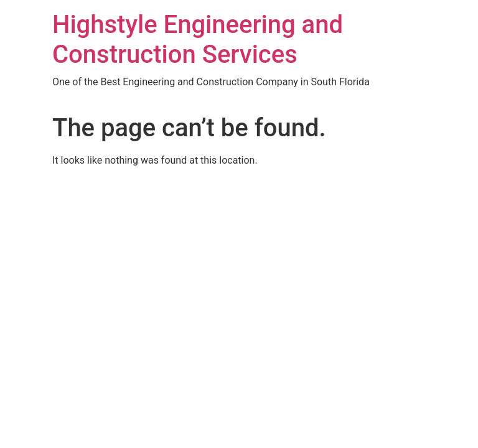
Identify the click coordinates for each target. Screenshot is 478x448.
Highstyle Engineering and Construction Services (198, 40)
